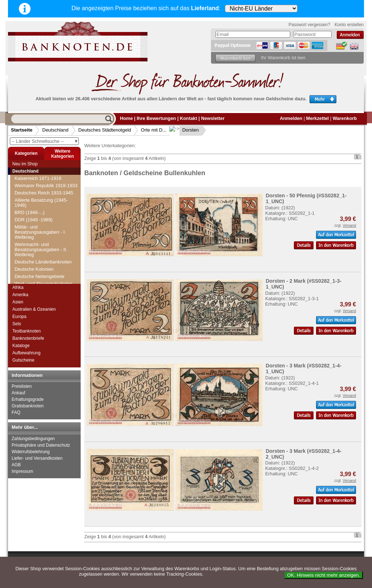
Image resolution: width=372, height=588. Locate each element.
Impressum (22, 471)
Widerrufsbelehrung (31, 452)
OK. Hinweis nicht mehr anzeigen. (324, 575)
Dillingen (28, 189)
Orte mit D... (154, 130)
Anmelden (291, 118)
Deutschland (55, 130)
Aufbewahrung (26, 353)
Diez (24, 175)
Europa (19, 317)
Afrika (18, 287)
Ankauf (18, 393)
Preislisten (22, 386)
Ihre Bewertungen (156, 118)
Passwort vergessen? (309, 25)
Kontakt (189, 118)
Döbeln (26, 218)
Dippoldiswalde (35, 204)
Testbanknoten (27, 331)
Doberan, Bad (33, 225)
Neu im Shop (25, 164)
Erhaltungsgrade (28, 399)
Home (126, 118)
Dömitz (26, 233)
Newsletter (213, 118)
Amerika (20, 295)
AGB (16, 465)
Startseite (22, 130)
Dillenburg (29, 182)
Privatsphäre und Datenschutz (41, 445)
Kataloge (21, 346)
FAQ (16, 412)
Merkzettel (318, 118)
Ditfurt (25, 211)
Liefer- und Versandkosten (37, 458)
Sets (17, 324)
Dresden (28, 276)
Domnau (28, 240)
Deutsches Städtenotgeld (105, 130)
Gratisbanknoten (28, 406)
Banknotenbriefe (28, 338)
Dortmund (29, 262)
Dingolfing (29, 196)
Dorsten (185, 130)
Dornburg (29, 247)
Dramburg (29, 269)
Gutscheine (23, 360)
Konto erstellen (349, 25)
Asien (18, 302)
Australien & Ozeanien (34, 309)
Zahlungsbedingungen (33, 439)
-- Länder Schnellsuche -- (45, 141)
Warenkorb (345, 118)
